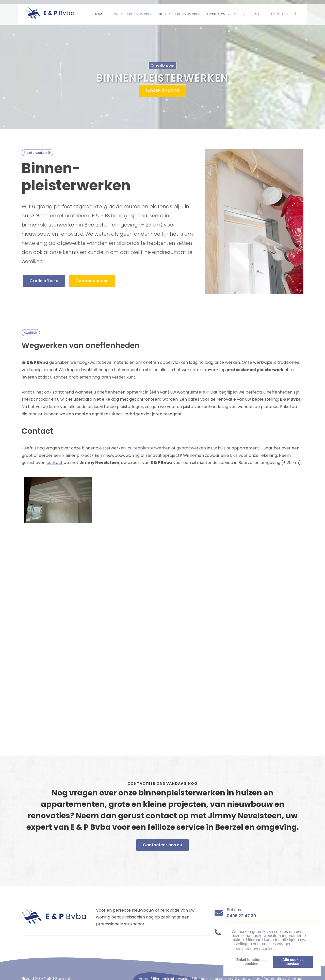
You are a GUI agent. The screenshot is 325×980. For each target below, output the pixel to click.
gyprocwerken (191, 448)
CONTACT (280, 14)
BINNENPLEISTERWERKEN (132, 14)
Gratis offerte (44, 281)
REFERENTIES (254, 14)
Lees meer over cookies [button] (254, 949)
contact (55, 463)
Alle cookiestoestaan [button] (293, 962)
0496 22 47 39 (162, 91)
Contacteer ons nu (162, 845)
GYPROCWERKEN (222, 14)
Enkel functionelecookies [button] (251, 962)
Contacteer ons (92, 281)
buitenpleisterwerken (149, 448)
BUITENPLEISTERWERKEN (180, 14)
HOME (99, 14)
